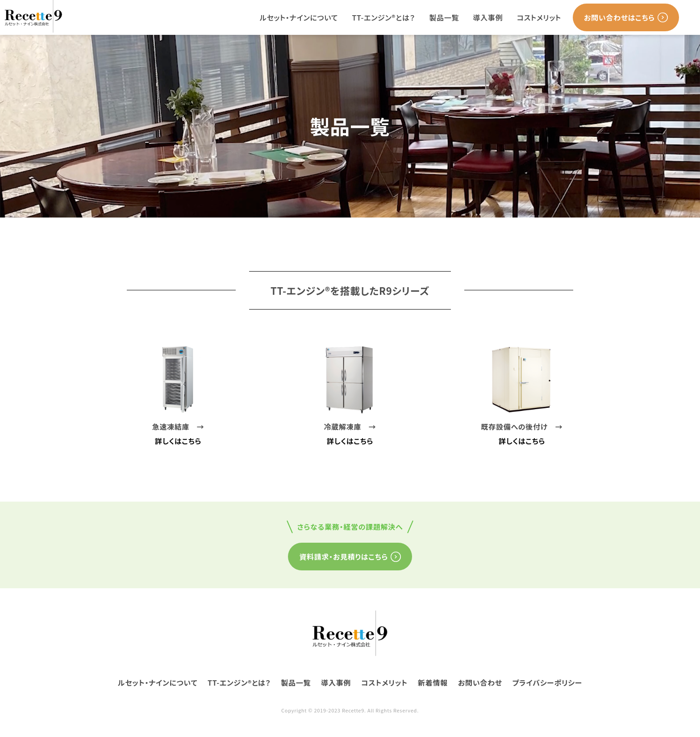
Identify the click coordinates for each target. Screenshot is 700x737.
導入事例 (488, 17)
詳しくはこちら (178, 441)
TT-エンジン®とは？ (383, 17)
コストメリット (539, 17)
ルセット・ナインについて (299, 17)
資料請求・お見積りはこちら (350, 557)
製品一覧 (444, 17)
